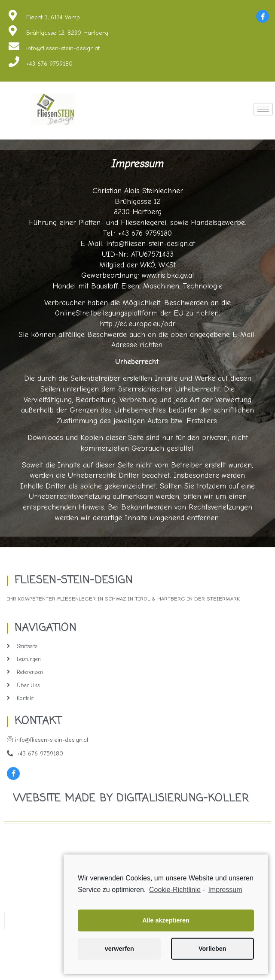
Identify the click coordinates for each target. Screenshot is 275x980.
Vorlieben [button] (212, 957)
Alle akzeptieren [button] (166, 929)
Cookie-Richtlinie (175, 898)
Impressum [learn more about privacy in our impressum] (225, 898)
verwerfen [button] (119, 957)
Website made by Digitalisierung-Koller (131, 799)
